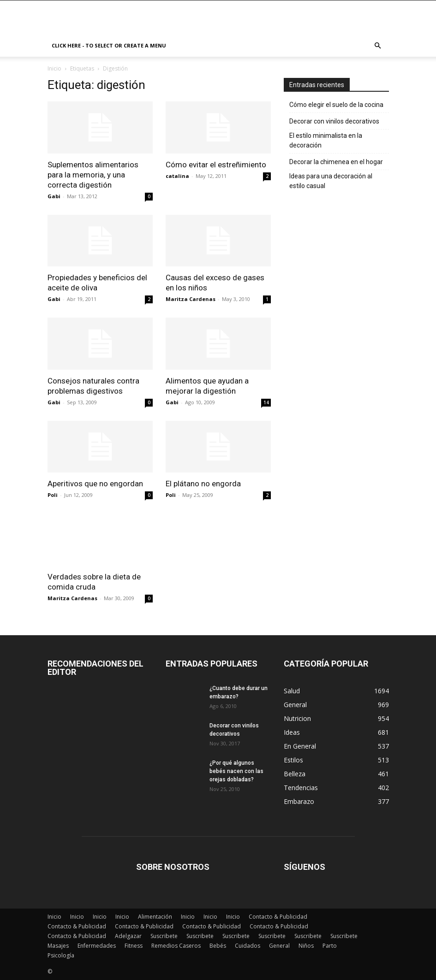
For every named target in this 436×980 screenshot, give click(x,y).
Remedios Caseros (176, 946)
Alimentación (155, 917)
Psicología (61, 955)
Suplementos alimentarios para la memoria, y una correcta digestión (93, 175)
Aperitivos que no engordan (95, 484)
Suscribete (164, 936)
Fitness (134, 946)
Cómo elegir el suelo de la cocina (336, 105)
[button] (378, 46)
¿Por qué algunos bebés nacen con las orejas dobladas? (236, 771)
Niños (306, 946)
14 (266, 402)
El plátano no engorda (203, 484)
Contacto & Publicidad (278, 917)
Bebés (218, 946)
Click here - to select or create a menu (109, 45)
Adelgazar (128, 936)
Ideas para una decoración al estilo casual (331, 181)
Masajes (58, 946)
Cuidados (248, 946)
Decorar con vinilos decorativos (334, 121)
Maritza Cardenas (191, 299)
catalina (177, 176)
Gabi (54, 196)
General (279, 946)
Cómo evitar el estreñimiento (216, 165)
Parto (330, 946)
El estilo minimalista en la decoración (326, 140)
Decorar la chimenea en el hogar (336, 162)
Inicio (54, 68)
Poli (53, 495)
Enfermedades (97, 946)
